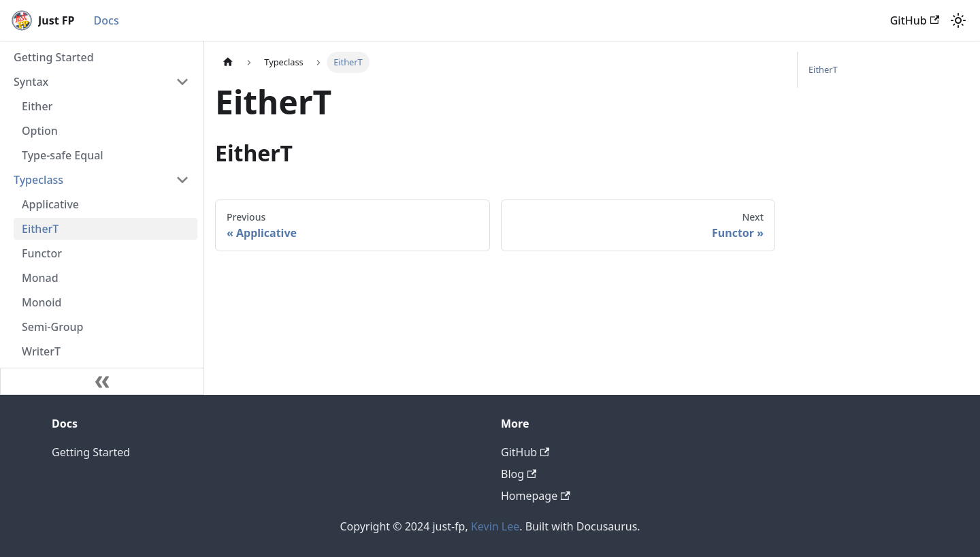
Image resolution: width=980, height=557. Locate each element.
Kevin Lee (495, 526)
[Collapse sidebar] (102, 381)
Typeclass (38, 180)
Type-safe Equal (63, 155)
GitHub (915, 20)
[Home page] (228, 62)
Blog (519, 474)
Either (37, 106)
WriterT (41, 351)
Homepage (536, 496)
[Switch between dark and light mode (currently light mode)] (958, 20)
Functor (42, 253)
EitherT (40, 229)
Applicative (50, 204)
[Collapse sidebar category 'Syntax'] (182, 82)
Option (40, 131)
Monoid (42, 302)
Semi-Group (52, 327)
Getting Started (54, 57)
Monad (40, 278)
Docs (107, 20)
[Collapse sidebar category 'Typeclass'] (182, 180)
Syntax (31, 82)
